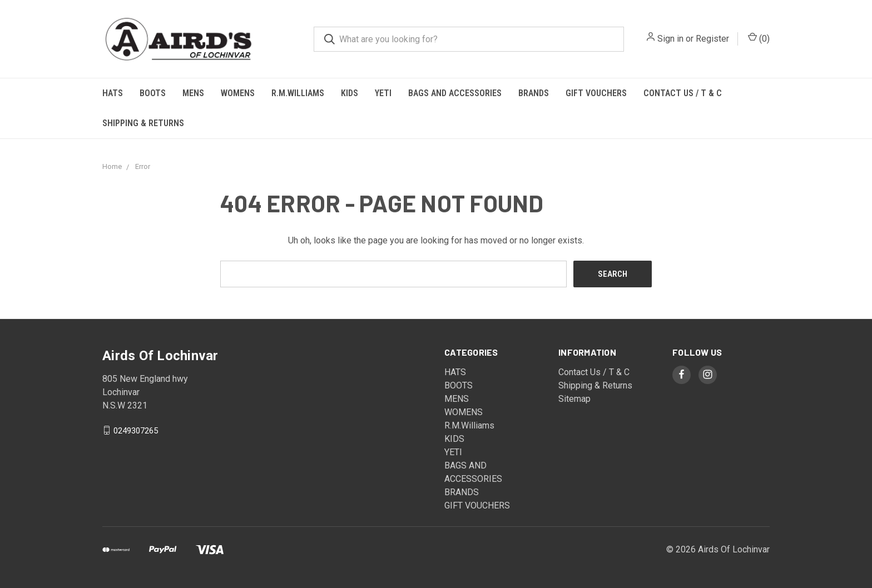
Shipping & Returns (143, 123)
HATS (113, 93)
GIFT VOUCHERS (596, 93)
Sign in (670, 39)
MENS (193, 93)
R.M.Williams (298, 93)
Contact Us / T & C (683, 93)
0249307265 (136, 430)
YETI (383, 93)
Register (712, 39)
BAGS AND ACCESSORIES (455, 93)
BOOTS (153, 93)
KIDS (350, 93)
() (759, 38)
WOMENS (238, 93)
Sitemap (574, 399)
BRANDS (534, 93)
